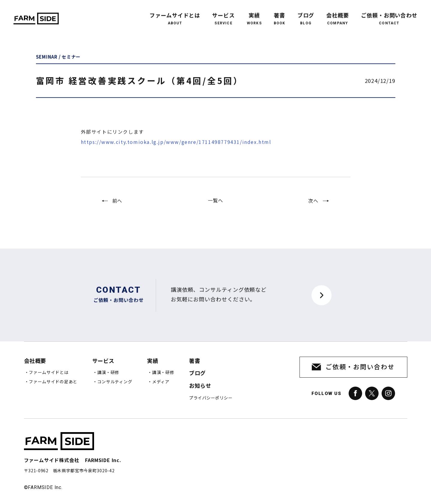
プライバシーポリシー (211, 398)
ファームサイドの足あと (53, 382)
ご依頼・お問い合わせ (389, 14)
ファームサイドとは (175, 14)
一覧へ (215, 205)
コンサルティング (115, 382)
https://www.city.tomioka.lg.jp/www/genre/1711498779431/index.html (176, 151)
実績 (254, 14)
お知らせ (200, 386)
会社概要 (338, 14)
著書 (280, 14)
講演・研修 (108, 373)
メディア (161, 382)
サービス (223, 14)
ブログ (306, 14)
